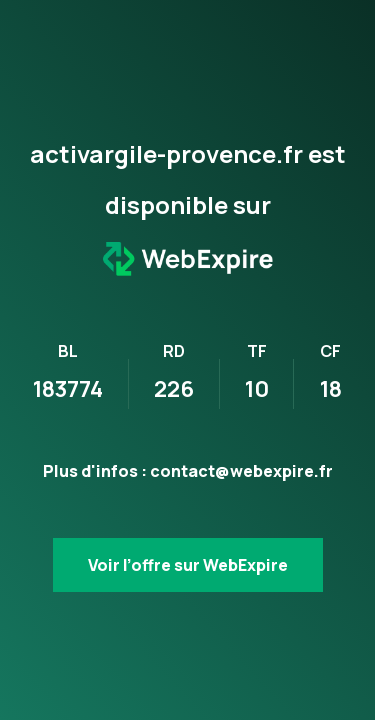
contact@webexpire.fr (241, 471)
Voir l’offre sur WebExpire (188, 565)
